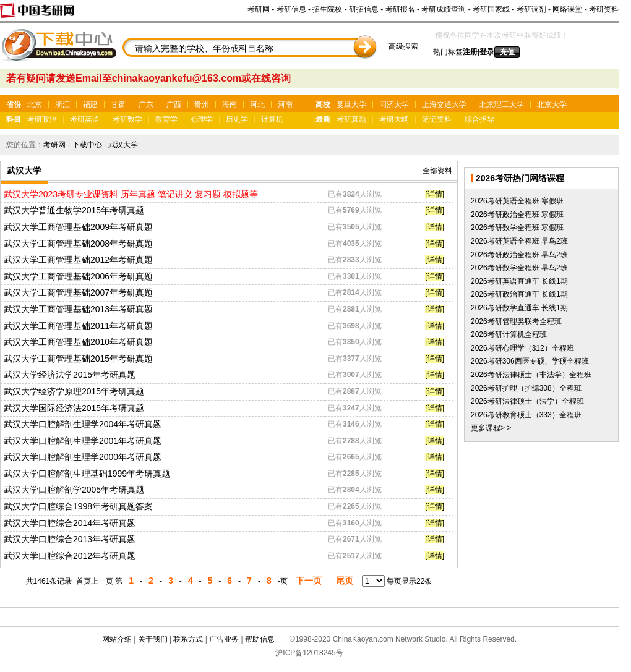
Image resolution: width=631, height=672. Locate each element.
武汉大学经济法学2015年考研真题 (70, 375)
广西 (174, 104)
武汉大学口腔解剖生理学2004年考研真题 (83, 424)
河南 (285, 104)
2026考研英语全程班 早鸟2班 (519, 241)
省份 (14, 104)
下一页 (309, 581)
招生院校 (327, 9)
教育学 (166, 119)
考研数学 (127, 119)
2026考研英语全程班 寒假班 (517, 201)
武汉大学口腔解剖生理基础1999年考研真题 (87, 474)
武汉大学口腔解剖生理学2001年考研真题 (83, 441)
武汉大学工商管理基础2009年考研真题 (78, 227)
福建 (90, 104)
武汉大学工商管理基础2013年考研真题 (78, 309)
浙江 (62, 104)
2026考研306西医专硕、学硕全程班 (530, 361)
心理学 (202, 119)
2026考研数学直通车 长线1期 (519, 308)
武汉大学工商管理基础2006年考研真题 (78, 276)
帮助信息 (260, 639)
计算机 (272, 119)
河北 (257, 104)
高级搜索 (403, 46)
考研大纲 (394, 119)
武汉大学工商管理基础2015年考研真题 (78, 359)
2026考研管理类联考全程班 (516, 321)
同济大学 (394, 104)
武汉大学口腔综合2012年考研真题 (70, 556)
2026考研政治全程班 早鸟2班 (519, 255)
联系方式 (188, 639)
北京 (35, 104)
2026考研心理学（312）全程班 (522, 348)
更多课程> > (491, 428)
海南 (230, 104)
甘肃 (118, 104)
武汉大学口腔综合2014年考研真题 (70, 523)
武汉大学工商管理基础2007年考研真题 (78, 292)
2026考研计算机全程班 (509, 334)
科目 (14, 119)
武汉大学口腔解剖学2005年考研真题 (74, 490)
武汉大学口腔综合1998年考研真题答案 (78, 506)
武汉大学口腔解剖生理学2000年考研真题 (83, 457)
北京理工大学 (502, 104)
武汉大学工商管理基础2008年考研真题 (78, 244)
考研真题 (351, 119)
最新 (323, 119)
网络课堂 (567, 9)
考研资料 (604, 9)
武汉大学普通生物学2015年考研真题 (74, 210)
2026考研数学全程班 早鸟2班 (519, 268)
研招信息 (364, 9)
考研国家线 (491, 9)
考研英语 (85, 119)
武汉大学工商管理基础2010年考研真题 (78, 342)
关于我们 (153, 639)
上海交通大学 (444, 104)
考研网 (259, 9)
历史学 (237, 119)
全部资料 (437, 171)
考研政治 (42, 119)
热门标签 (448, 52)
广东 (146, 104)
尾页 (345, 581)
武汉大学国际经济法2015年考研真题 (74, 408)
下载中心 (87, 145)
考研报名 (400, 9)
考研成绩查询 (444, 9)
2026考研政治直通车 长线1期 (519, 294)
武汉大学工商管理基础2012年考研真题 (78, 260)
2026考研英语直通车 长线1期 (519, 281)
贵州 (202, 104)
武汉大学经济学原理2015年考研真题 (74, 391)
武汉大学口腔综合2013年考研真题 (70, 539)
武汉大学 (123, 145)
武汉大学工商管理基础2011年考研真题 (78, 326)
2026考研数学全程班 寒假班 (517, 228)
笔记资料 (437, 119)
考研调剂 (531, 9)
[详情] (435, 194)
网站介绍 (117, 639)
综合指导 (479, 119)
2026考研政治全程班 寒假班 (517, 215)
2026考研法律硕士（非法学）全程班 (531, 375)
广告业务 (224, 639)
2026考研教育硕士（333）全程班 (526, 415)
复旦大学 (351, 104)
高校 (323, 104)
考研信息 (291, 9)
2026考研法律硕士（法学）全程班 (527, 401)
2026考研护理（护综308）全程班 (526, 388)
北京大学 (552, 104)
